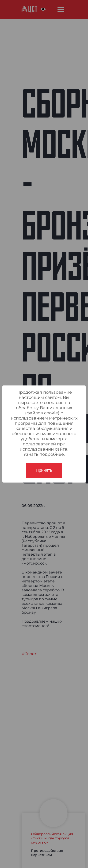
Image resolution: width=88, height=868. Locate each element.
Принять (44, 470)
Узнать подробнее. (44, 454)
